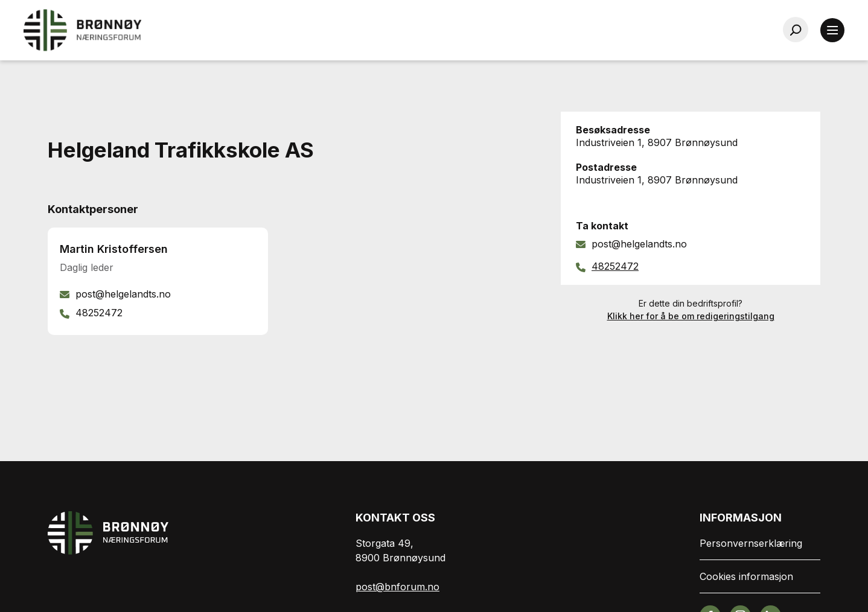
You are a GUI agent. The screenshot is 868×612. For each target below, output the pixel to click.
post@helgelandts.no (639, 244)
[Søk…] (796, 30)
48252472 (615, 266)
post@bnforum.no (397, 587)
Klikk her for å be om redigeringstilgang (691, 316)
